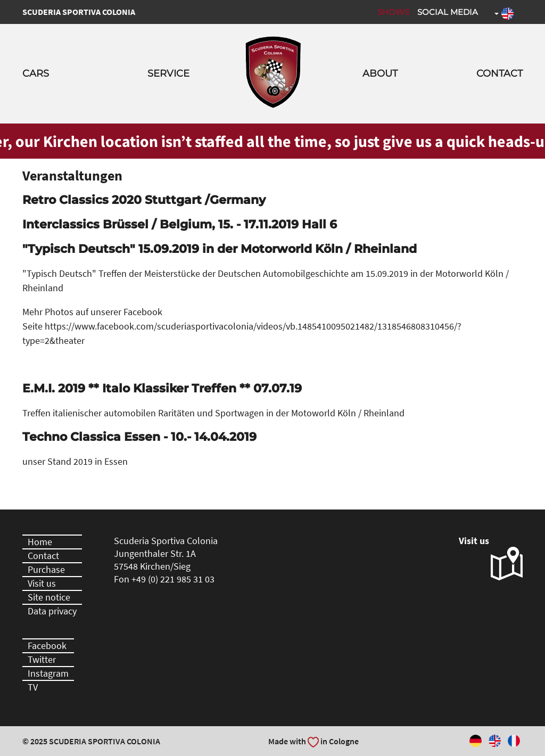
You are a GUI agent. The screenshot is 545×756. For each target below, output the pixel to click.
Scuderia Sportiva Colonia (79, 12)
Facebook (47, 646)
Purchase (46, 569)
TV (33, 687)
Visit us (42, 583)
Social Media (448, 12)
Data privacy (52, 611)
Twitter (42, 659)
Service (168, 73)
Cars (36, 73)
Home (40, 542)
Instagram (48, 673)
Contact (499, 73)
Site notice (49, 597)
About (380, 73)
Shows (393, 12)
